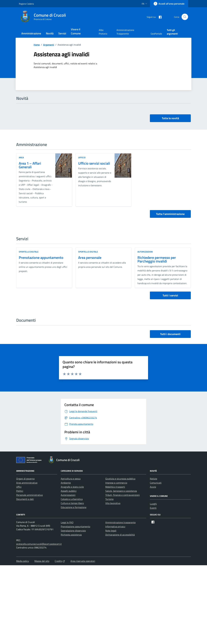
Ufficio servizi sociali (94, 163)
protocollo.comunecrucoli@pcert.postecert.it (39, 544)
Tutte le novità (170, 118)
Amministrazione (31, 33)
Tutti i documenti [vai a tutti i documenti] (170, 334)
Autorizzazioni (145, 252)
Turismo (109, 499)
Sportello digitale (29, 252)
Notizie (154, 479)
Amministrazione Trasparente (125, 32)
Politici (20, 491)
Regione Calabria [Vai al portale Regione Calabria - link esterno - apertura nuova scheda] (26, 4)
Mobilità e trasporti (115, 487)
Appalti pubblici (69, 491)
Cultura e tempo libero (72, 503)
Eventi (153, 508)
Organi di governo (25, 479)
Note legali (111, 531)
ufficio (82, 157)
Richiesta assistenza (71, 535)
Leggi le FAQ (67, 522)
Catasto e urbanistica (72, 499)
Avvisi (153, 487)
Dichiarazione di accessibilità (120, 535)
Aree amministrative (27, 483)
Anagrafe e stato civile (72, 487)
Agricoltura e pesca (71, 479)
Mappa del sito (42, 561)
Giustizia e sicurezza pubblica (120, 479)
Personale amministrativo (29, 495)
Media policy (23, 561)
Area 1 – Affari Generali (30, 165)
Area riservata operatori (83, 561)
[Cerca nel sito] (185, 17)
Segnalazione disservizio (73, 531)
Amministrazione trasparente (120, 522)
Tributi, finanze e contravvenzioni (123, 495)
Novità (50, 33)
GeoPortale (156, 34)
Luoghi (153, 504)
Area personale (90, 257)
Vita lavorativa (113, 503)
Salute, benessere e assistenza (121, 491)
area (21, 157)
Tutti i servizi (170, 295)
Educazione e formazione (74, 507)
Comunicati (156, 483)
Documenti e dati (25, 499)
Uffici (19, 487)
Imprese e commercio (116, 483)
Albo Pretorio (103, 32)
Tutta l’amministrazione (170, 214)
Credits (60, 561)
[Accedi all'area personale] (169, 4)
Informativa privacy (115, 526)
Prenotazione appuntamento (41, 257)
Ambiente (66, 483)
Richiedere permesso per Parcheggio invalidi (157, 259)
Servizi (62, 33)
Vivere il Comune (76, 31)
